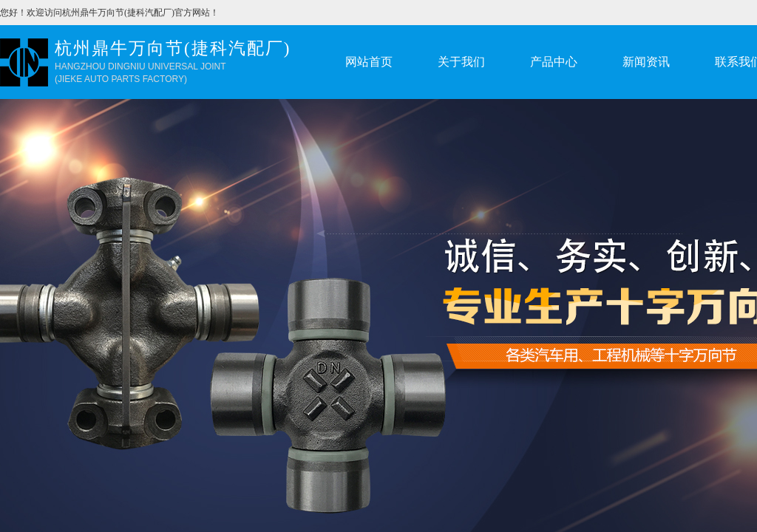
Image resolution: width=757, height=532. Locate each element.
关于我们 (461, 62)
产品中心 (554, 62)
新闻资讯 (646, 62)
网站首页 (369, 62)
